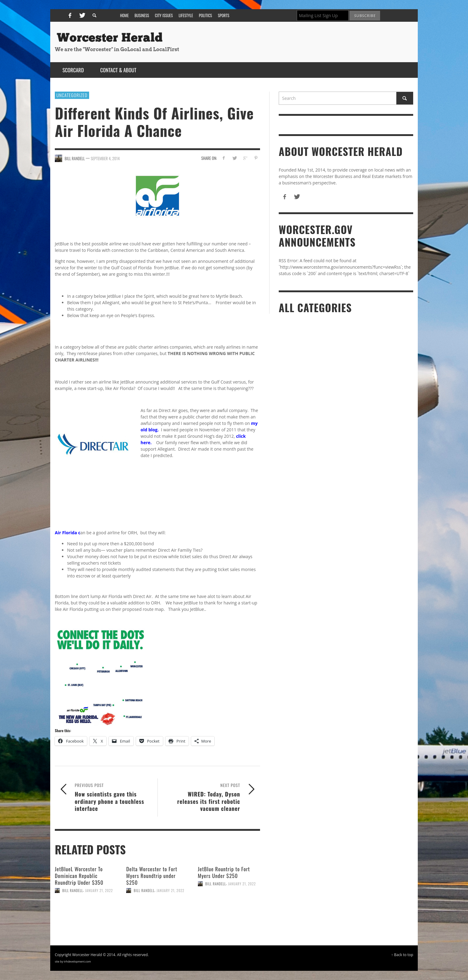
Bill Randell (73, 891)
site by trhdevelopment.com (73, 961)
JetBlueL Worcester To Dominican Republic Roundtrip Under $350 (79, 876)
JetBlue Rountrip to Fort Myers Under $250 (224, 872)
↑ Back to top (402, 955)
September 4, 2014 (105, 158)
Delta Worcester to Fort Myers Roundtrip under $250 (152, 876)
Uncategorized (72, 95)
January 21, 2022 (99, 891)
